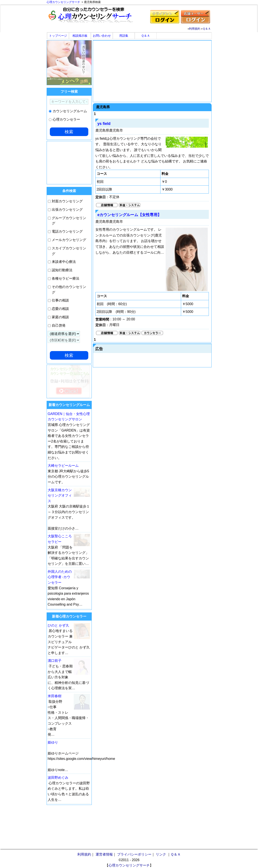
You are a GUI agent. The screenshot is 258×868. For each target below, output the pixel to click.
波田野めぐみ (58, 778)
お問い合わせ (102, 36)
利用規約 (195, 29)
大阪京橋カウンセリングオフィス (60, 495)
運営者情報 (104, 854)
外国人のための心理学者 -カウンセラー (60, 577)
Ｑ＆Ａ (207, 29)
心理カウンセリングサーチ (129, 865)
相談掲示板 (80, 36)
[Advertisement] (152, 71)
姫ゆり (53, 742)
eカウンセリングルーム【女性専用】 (130, 215)
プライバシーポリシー (134, 854)
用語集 (124, 36)
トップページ (58, 36)
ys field (104, 124)
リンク (161, 854)
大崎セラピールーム (63, 466)
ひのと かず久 (58, 625)
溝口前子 (55, 661)
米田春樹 (55, 696)
